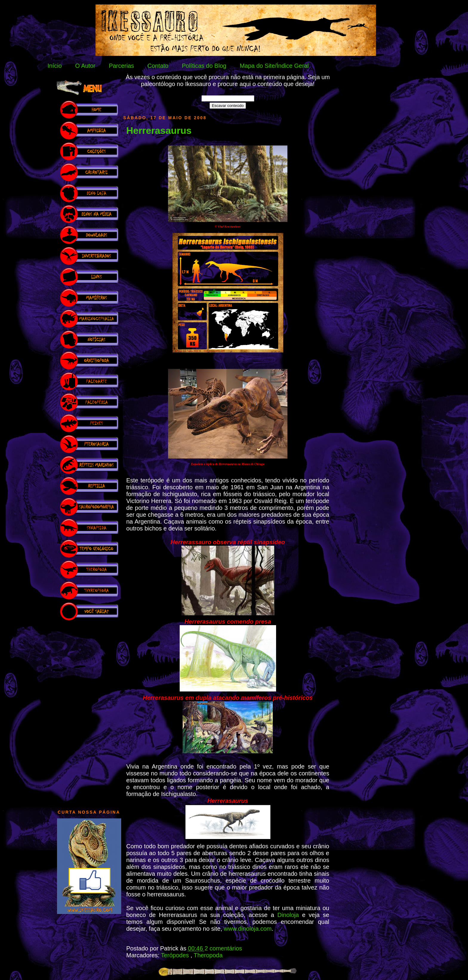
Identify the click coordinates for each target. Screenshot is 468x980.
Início (55, 66)
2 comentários (223, 948)
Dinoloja (290, 915)
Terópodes (176, 955)
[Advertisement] (89, 712)
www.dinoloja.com (248, 929)
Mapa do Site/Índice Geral (274, 66)
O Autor (85, 66)
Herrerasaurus (159, 131)
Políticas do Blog (204, 66)
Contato (158, 66)
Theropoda (208, 955)
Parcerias (121, 66)
